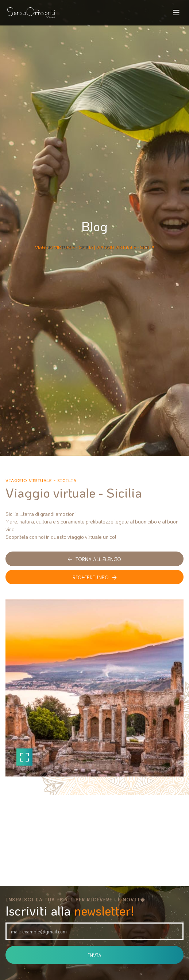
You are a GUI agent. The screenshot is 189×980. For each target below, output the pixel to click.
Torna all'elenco (94, 559)
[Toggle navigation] (176, 13)
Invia (94, 955)
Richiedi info (94, 577)
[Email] (94, 931)
